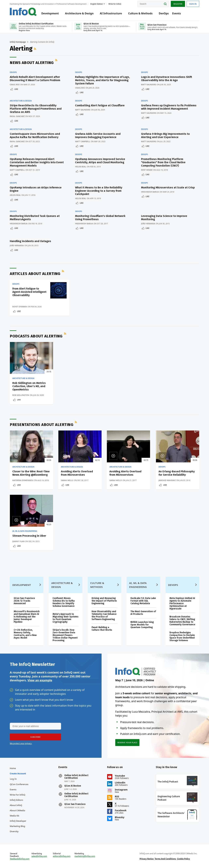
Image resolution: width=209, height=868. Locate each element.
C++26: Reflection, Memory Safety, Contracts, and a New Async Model (25, 634)
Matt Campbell (83, 141)
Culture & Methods (140, 13)
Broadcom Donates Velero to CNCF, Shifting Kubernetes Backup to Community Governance (182, 621)
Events (176, 13)
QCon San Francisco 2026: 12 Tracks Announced (24, 601)
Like (16, 89)
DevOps (164, 13)
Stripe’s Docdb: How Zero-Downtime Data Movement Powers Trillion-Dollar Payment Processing (65, 635)
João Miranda (148, 224)
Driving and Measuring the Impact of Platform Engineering (104, 601)
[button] (35, 737)
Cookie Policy (183, 859)
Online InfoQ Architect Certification (76, 777)
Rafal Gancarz (17, 116)
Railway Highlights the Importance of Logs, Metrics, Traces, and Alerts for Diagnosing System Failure (102, 80)
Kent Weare (147, 170)
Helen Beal (81, 167)
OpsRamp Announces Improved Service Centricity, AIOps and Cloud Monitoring (100, 161)
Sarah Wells (67, 480)
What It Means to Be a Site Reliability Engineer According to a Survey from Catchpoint (99, 191)
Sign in (193, 4)
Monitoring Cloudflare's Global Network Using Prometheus (100, 218)
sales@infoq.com (39, 856)
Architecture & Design (79, 13)
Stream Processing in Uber (29, 536)
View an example (40, 680)
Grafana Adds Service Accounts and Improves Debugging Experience (98, 136)
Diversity (14, 831)
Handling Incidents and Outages (30, 241)
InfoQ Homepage (18, 42)
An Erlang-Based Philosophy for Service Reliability (177, 473)
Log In (13, 779)
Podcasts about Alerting (36, 336)
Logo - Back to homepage (23, 12)
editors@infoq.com (62, 856)
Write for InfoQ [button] (115, 4)
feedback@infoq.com (20, 859)
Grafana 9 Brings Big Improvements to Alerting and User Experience (165, 136)
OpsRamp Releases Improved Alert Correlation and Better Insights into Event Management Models (37, 162)
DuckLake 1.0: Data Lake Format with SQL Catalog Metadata (143, 601)
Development (50, 13)
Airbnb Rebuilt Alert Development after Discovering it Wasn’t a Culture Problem (35, 79)
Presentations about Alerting (42, 425)
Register (178, 4)
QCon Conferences (19, 784)
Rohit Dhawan (20, 307)
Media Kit (14, 816)
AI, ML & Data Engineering (25, 531)
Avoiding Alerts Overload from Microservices (77, 473)
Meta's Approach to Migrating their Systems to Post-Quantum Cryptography (65, 618)
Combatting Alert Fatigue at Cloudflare (100, 105)
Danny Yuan (19, 541)
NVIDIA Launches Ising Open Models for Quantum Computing (142, 625)
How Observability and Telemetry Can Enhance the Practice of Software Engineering (104, 615)
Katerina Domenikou (23, 480)
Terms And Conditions (165, 859)
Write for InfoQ (17, 795)
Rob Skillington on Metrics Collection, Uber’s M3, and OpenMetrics (29, 386)
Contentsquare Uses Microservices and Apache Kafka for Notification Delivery (35, 136)
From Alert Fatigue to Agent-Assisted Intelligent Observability (29, 292)
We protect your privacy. (21, 743)
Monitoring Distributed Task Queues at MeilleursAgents (35, 218)
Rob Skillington (21, 395)
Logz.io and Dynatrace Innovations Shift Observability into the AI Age (167, 79)
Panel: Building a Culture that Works (102, 629)
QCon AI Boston (73, 786)
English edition (97, 4)
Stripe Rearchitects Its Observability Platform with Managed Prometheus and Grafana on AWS (36, 109)
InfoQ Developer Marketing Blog (18, 824)
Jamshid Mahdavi (167, 480)
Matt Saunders (149, 84)
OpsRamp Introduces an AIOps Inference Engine (36, 189)
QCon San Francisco (75, 804)
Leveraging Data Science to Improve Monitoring (164, 218)
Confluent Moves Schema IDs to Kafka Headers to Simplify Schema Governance (64, 602)
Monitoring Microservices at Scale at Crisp (168, 188)
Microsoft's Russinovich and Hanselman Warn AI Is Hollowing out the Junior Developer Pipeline (27, 617)
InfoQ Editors (16, 800)
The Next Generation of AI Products (143, 613)
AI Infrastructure (111, 13)
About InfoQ (16, 805)
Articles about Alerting (35, 274)
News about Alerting (32, 63)
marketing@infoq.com (85, 856)
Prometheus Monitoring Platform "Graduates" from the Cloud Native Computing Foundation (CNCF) (163, 162)
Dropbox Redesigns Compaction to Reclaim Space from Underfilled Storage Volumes (182, 636)
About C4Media (17, 810)
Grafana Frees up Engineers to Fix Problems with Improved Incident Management (169, 107)
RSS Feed (35, 49)
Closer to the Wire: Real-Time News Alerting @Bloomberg (31, 473)
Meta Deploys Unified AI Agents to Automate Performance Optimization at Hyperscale (182, 603)
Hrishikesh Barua (150, 192)
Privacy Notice (147, 859)
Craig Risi (15, 84)
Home (13, 768)
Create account (18, 773)
